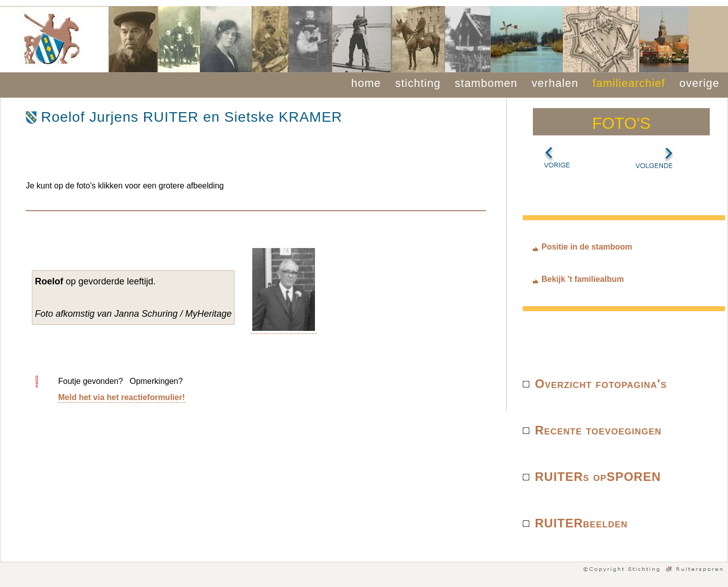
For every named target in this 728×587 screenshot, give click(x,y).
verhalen (555, 83)
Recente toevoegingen (598, 430)
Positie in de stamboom (587, 247)
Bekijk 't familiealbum (583, 279)
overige (699, 83)
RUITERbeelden (581, 523)
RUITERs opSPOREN (598, 477)
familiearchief (629, 83)
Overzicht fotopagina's (601, 384)
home (366, 83)
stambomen (486, 83)
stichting (418, 83)
